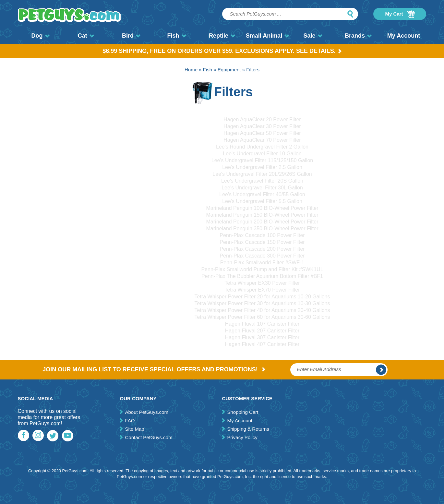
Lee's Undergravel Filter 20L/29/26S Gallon (262, 174)
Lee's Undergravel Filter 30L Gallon (262, 188)
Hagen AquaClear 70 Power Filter (262, 140)
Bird (131, 36)
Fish (176, 36)
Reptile (222, 36)
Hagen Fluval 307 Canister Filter (262, 337)
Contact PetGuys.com (149, 437)
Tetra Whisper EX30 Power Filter (262, 283)
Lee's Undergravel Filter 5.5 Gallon (262, 201)
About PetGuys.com (146, 412)
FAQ (130, 420)
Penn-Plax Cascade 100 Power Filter (262, 235)
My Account (404, 36)
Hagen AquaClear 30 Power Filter (262, 126)
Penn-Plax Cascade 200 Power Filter (262, 249)
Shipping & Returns (248, 429)
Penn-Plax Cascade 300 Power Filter (262, 256)
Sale (313, 36)
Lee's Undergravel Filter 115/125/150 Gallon (262, 160)
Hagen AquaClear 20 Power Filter (262, 120)
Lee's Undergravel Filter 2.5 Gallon (262, 167)
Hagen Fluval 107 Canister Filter (262, 324)
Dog (41, 36)
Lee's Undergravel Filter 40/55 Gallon (262, 194)
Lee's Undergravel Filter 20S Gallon (262, 181)
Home (191, 70)
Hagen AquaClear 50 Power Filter (262, 133)
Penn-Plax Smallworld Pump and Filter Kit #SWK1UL (262, 269)
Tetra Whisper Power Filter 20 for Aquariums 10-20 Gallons (262, 297)
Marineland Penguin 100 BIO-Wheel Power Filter (262, 208)
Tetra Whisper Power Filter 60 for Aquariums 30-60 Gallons (262, 317)
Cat (86, 36)
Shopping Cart (243, 412)
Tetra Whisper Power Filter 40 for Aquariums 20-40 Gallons (262, 310)
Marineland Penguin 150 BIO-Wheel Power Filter (262, 215)
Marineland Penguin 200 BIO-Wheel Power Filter (262, 222)
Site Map (134, 429)
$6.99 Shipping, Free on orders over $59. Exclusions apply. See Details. (222, 51)
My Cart (400, 14)
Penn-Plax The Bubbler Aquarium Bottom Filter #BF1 (262, 276)
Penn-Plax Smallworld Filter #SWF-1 (262, 263)
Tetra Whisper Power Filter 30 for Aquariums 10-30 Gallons (262, 303)
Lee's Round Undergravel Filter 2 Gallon (262, 147)
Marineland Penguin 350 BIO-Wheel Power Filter (262, 228)
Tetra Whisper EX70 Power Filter (262, 290)
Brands (358, 36)
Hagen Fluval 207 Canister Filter (262, 331)
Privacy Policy (242, 437)
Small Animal (267, 36)
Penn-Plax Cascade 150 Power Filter (262, 242)
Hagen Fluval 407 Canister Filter (262, 344)
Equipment (229, 70)
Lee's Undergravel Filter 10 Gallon (262, 154)
